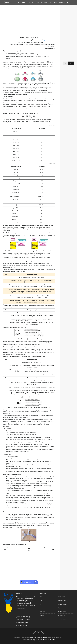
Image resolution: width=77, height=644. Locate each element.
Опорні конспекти (62, 600)
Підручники (61, 608)
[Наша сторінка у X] (38, 633)
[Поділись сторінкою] (68, 3)
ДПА (41, 604)
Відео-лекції (42, 612)
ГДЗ (41, 600)
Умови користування (27, 639)
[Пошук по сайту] (72, 3)
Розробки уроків (62, 612)
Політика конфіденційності (40, 639)
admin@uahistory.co (23, 622)
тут (45, 40)
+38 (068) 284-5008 (22, 625)
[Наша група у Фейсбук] (35, 633)
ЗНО (41, 608)
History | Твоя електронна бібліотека (38, 638)
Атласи (41, 597)
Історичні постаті (62, 619)
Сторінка (13, 549)
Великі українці (61, 615)
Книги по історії (61, 597)
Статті (41, 619)
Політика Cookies (51, 639)
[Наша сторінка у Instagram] (42, 633)
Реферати (42, 615)
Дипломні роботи (38, 641)
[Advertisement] (29, 23)
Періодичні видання (63, 604)
